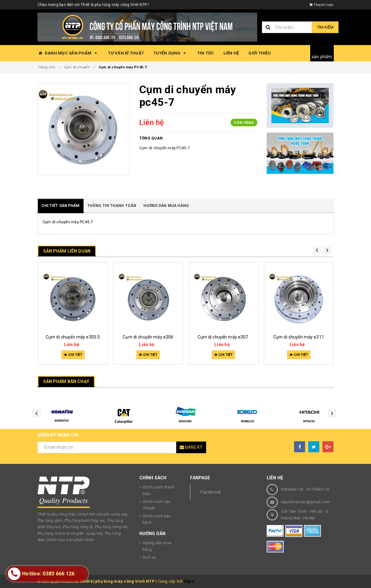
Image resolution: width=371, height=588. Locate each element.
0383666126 (292, 489)
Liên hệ (231, 53)
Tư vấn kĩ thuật (126, 53)
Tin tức (206, 53)
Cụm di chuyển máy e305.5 (73, 337)
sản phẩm (322, 57)
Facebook (210, 492)
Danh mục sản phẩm (68, 53)
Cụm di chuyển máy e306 (148, 337)
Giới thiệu (260, 53)
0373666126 (318, 489)
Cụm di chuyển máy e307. (223, 337)
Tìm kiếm (325, 27)
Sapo (189, 581)
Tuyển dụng (171, 53)
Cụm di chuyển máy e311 (299, 337)
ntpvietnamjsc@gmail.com (305, 502)
